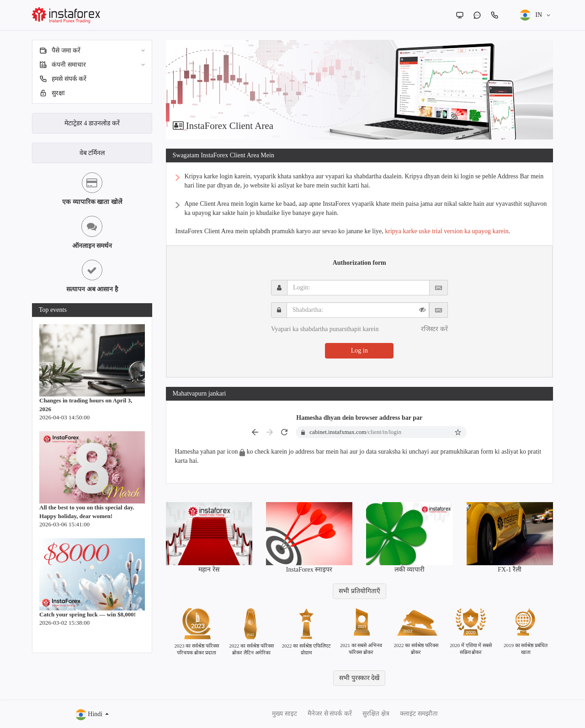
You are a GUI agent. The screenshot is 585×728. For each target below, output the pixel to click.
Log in (359, 351)
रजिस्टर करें (434, 329)
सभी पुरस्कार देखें (359, 678)
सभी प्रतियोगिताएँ (359, 591)
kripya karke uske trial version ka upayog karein (447, 231)
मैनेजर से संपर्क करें (330, 714)
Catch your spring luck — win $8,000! (88, 614)
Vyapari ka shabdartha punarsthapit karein (325, 329)
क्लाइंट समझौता (419, 714)
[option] (360, 90)
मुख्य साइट (285, 714)
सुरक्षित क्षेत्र (376, 714)
